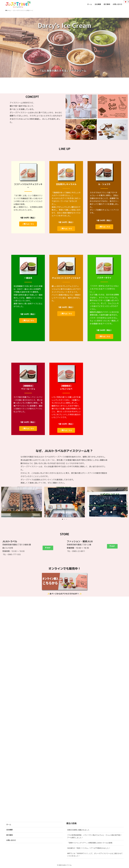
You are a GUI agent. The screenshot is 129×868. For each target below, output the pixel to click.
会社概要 (9, 830)
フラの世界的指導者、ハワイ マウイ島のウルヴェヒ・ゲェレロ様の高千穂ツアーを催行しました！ (94, 836)
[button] (4, 503)
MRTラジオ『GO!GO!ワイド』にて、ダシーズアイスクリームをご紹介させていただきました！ (95, 855)
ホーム (9, 825)
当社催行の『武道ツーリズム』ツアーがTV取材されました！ (89, 848)
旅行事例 (9, 835)
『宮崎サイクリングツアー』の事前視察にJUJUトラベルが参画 (90, 843)
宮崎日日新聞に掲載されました (78, 830)
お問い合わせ (11, 840)
